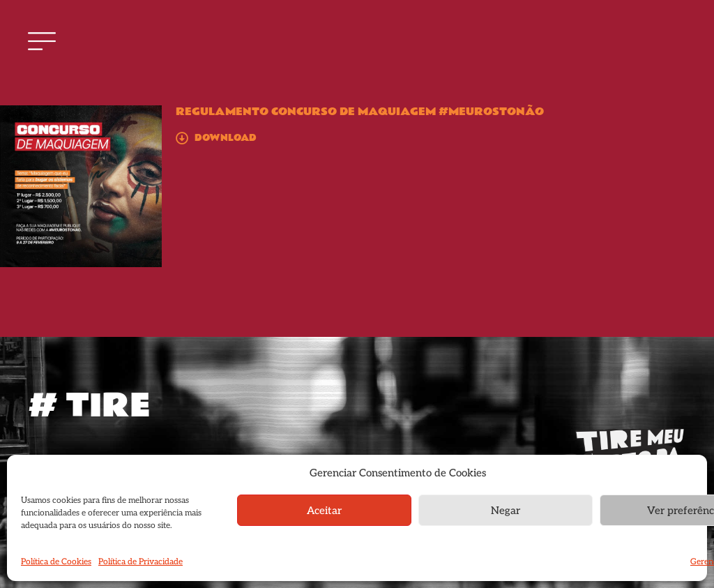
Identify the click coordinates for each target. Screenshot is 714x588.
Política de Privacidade (140, 562)
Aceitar (324, 511)
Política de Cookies (56, 562)
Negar (506, 511)
